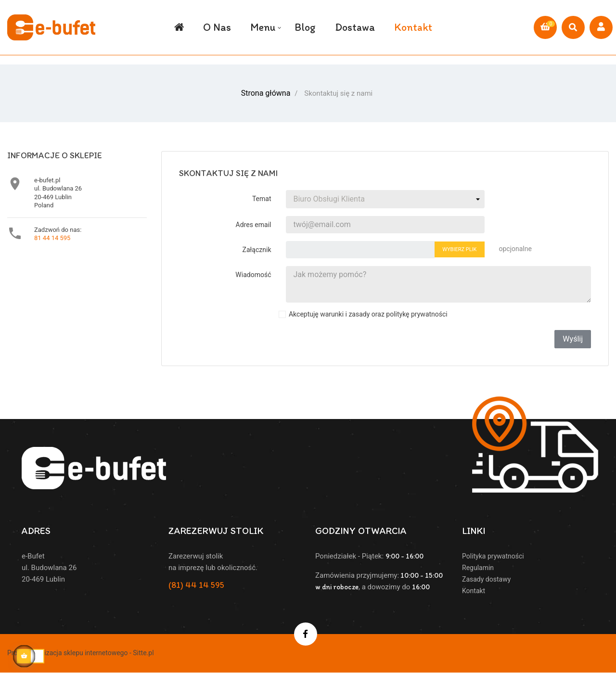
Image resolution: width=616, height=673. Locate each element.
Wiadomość (253, 274)
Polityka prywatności (493, 555)
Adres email (254, 224)
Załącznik (257, 249)
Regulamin (478, 567)
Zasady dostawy (486, 578)
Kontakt (474, 590)
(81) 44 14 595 (196, 584)
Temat (262, 198)
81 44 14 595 (52, 237)
